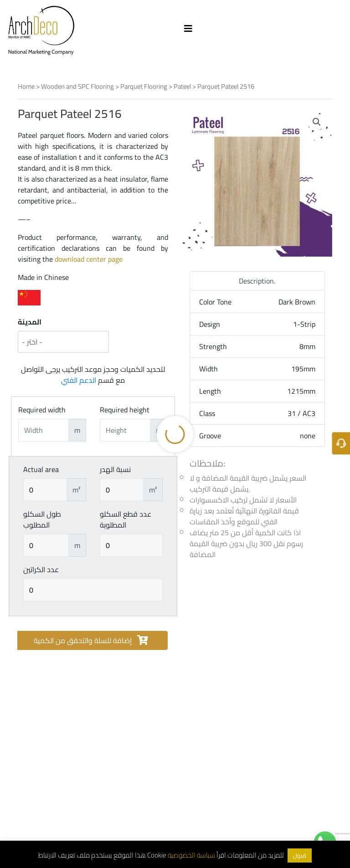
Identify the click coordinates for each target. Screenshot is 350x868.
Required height (125, 410)
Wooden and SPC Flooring (77, 86)
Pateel (182, 86)
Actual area (41, 469)
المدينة (30, 322)
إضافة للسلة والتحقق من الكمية (91, 640)
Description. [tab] (257, 281)
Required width (42, 410)
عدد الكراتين (41, 569)
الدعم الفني (79, 380)
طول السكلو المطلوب (42, 519)
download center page (89, 259)
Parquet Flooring (144, 86)
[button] (317, 122)
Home (26, 86)
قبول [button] (300, 855)
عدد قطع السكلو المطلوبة (126, 519)
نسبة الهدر (115, 469)
